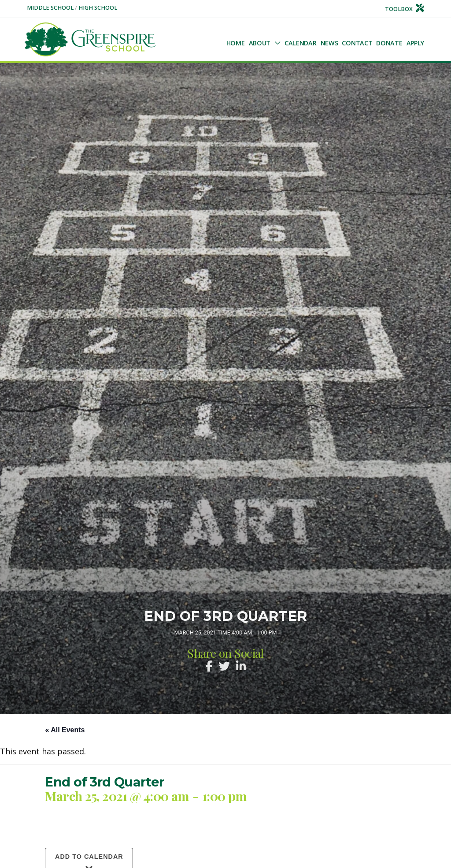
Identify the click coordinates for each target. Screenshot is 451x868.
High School (98, 8)
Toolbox (405, 9)
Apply (416, 43)
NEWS (329, 43)
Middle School (51, 8)
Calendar (301, 43)
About (260, 43)
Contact (357, 43)
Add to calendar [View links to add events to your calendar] (89, 857)
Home (236, 43)
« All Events (65, 730)
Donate (389, 43)
